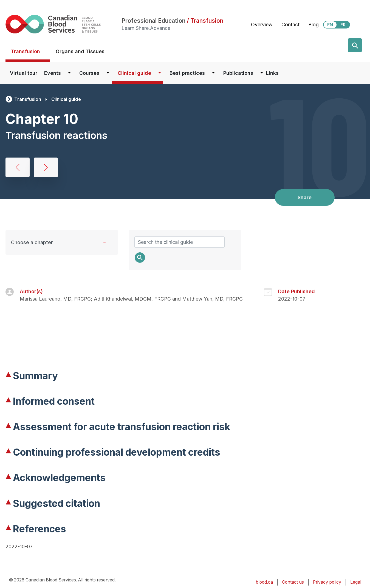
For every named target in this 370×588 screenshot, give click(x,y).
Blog (313, 25)
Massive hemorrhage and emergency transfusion (46, 167)
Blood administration (18, 167)
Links (272, 73)
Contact (290, 25)
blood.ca (264, 582)
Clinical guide (134, 73)
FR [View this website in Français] (343, 25)
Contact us (293, 582)
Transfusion (26, 51)
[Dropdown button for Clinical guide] (160, 73)
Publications (238, 73)
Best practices (187, 73)
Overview (262, 25)
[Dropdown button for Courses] (108, 73)
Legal (356, 582)
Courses (89, 73)
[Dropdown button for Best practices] (213, 73)
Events (53, 73)
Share (305, 197)
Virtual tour (24, 73)
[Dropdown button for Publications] (262, 73)
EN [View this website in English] (330, 25)
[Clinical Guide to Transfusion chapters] (62, 242)
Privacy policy (327, 582)
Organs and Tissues (80, 51)
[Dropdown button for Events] (69, 73)
